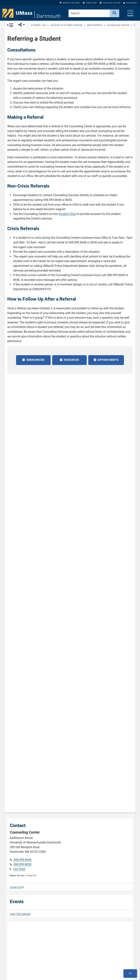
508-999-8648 (22, 860)
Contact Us (17, 887)
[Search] (114, 13)
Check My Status (110, 3)
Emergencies (35, 360)
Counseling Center (118, 25)
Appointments (108, 360)
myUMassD (130, 3)
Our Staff (19, 869)
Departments (95, 25)
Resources (71, 360)
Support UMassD (70, 3)
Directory (90, 3)
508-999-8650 (22, 864)
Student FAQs (67, 214)
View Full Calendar (20, 914)
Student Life (38, 25)
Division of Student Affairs (66, 25)
